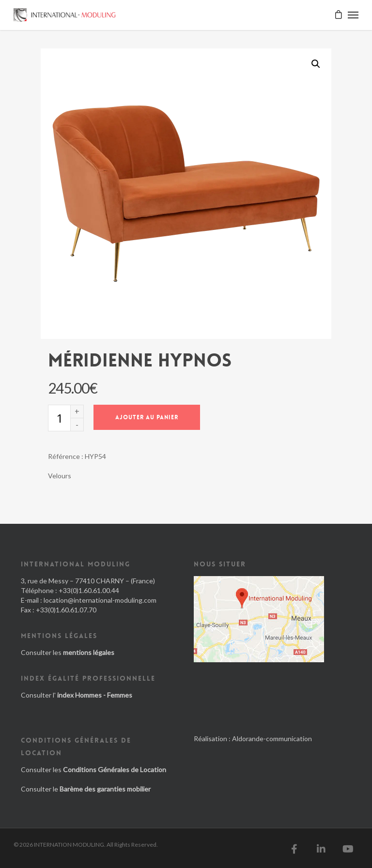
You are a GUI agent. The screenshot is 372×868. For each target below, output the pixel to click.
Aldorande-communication (272, 739)
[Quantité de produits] (59, 418)
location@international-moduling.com (100, 600)
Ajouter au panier (147, 417)
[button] (316, 64)
